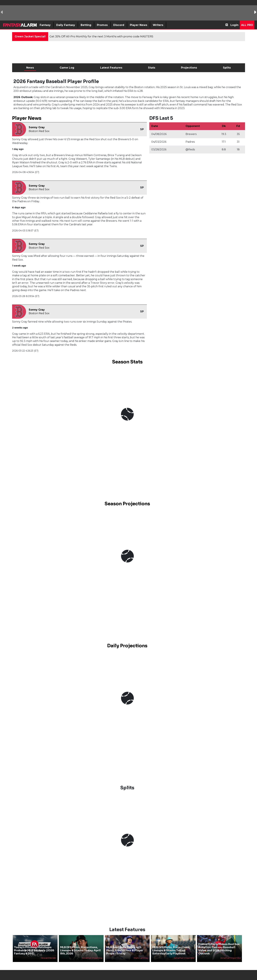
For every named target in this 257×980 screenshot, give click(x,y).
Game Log (67, 68)
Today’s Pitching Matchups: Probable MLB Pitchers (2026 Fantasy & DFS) (34, 950)
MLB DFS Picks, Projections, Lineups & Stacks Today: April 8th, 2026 (80, 950)
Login (234, 25)
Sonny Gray (37, 127)
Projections (189, 68)
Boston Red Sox (39, 131)
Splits (227, 68)
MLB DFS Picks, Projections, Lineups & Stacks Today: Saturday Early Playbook (171, 950)
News (30, 68)
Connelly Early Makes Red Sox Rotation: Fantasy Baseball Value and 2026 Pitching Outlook (219, 949)
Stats (152, 68)
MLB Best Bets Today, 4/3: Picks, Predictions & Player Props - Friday (125, 950)
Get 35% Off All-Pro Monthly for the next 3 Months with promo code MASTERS (101, 36)
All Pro (247, 25)
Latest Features (111, 68)
